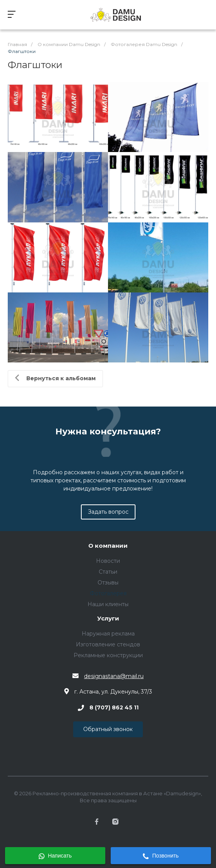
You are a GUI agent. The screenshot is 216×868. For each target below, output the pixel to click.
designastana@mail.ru (114, 676)
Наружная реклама (108, 634)
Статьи (108, 572)
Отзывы (108, 583)
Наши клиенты (108, 604)
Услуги (108, 619)
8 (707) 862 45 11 (114, 708)
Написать (55, 856)
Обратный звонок (108, 729)
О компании (108, 546)
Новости (108, 561)
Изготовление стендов (108, 644)
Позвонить (161, 856)
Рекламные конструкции (108, 655)
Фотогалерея (108, 593)
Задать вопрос (108, 512)
